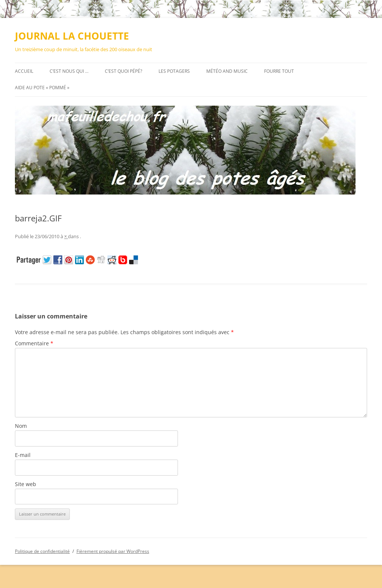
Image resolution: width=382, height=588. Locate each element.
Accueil (24, 71)
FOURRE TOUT (279, 71)
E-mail (23, 455)
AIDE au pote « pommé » (42, 88)
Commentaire (34, 343)
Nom (21, 426)
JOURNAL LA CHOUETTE (72, 36)
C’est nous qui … (69, 71)
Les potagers (174, 71)
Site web (26, 484)
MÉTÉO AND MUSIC (227, 71)
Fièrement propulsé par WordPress (113, 551)
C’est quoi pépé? (123, 71)
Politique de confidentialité (42, 551)
